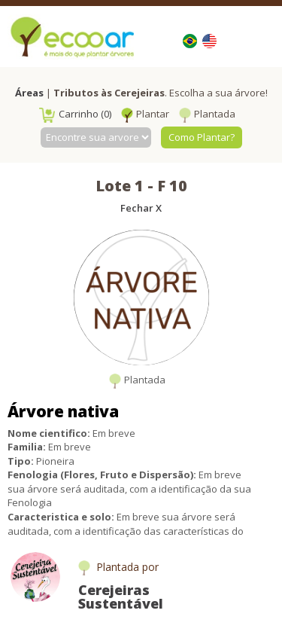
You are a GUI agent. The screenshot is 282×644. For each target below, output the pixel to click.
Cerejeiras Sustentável (121, 597)
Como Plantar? (202, 137)
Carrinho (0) (75, 114)
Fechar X (141, 208)
